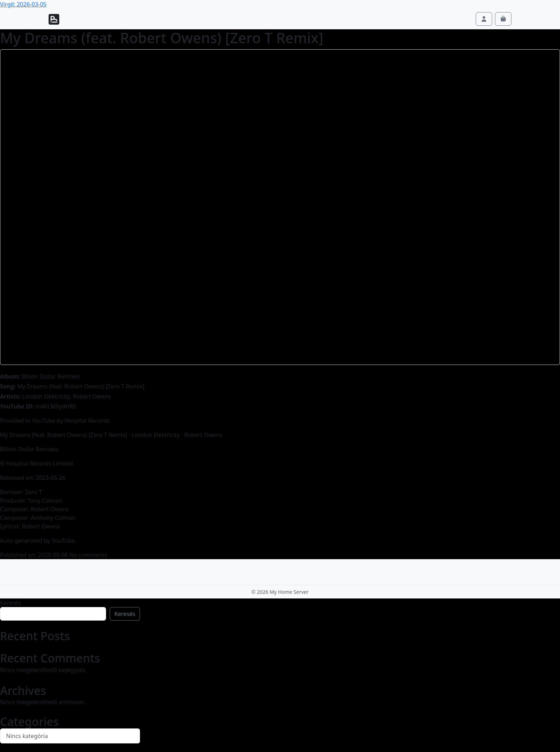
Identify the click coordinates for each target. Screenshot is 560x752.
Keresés (11, 603)
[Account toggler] (484, 19)
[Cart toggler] (503, 19)
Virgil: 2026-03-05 (23, 4)
